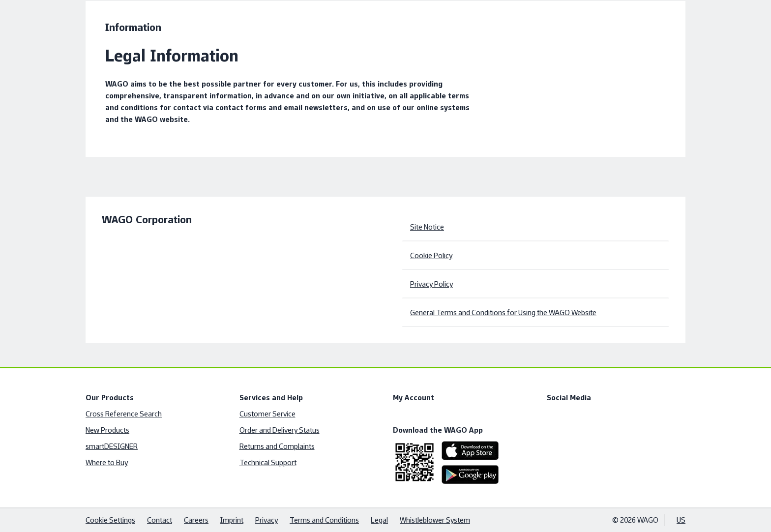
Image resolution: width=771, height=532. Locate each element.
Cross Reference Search (124, 414)
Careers (196, 520)
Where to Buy (107, 462)
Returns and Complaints (277, 446)
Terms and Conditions (324, 520)
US (681, 520)
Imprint (232, 520)
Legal (379, 520)
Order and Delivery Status (280, 430)
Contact (160, 520)
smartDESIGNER (112, 446)
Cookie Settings (110, 520)
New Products (107, 430)
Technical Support (268, 462)
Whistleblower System (435, 520)
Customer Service (267, 414)
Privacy (267, 520)
